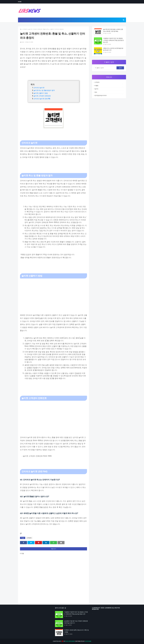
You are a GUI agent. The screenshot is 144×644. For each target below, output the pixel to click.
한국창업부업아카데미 (101, 95)
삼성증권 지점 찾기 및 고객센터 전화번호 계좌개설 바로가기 (76, 622)
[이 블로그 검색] (105, 68)
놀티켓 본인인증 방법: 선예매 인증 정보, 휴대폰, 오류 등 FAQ (113, 30)
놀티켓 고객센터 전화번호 (42, 96)
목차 (33, 84)
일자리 (96, 89)
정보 (96, 92)
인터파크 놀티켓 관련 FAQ (42, 98)
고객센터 (25, 29)
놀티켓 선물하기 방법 (41, 93)
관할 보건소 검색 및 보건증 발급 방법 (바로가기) (113, 49)
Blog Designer (70, 641)
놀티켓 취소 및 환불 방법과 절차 (44, 90)
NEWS (23, 42)
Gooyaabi (88, 641)
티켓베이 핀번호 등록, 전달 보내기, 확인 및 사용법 (76, 631)
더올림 (96, 86)
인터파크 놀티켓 (39, 87)
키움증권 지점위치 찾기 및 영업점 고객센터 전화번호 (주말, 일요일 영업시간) (113, 40)
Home (20, 2)
